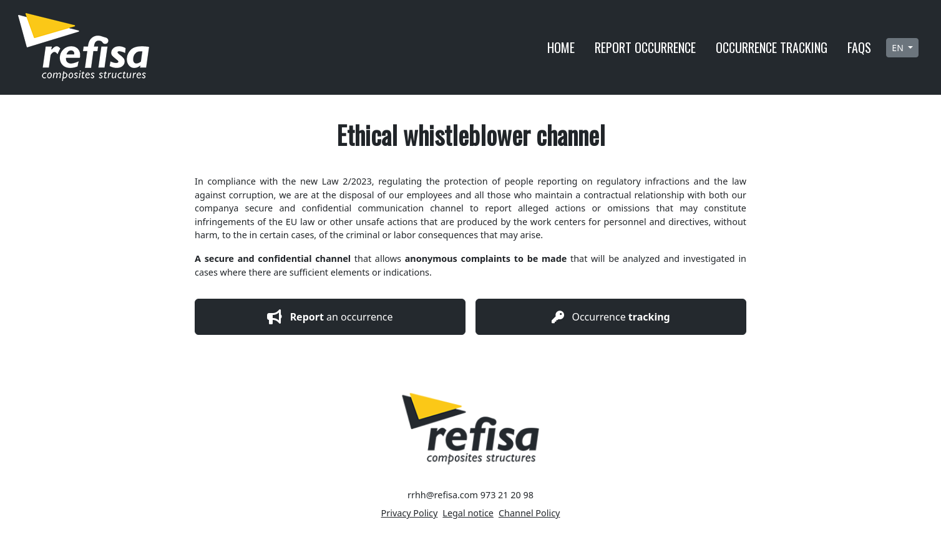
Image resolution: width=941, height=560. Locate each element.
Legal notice (468, 513)
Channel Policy (529, 513)
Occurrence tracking (772, 47)
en (899, 48)
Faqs (859, 47)
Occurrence (611, 317)
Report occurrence (645, 47)
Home (561, 47)
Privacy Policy (410, 513)
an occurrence (330, 317)
